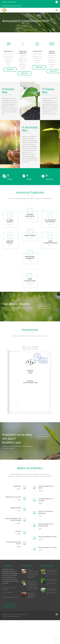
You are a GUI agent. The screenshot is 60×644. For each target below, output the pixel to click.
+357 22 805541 (8, 592)
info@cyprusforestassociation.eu (10, 597)
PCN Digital (16, 616)
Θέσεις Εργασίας (9, 605)
